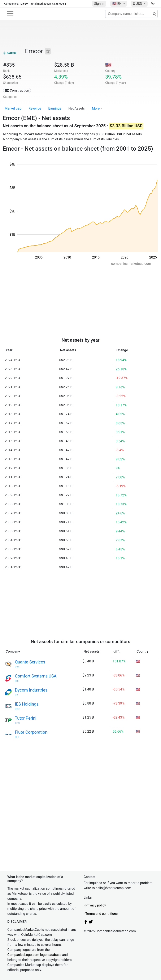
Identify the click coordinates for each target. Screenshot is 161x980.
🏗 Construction (17, 90)
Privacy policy (96, 905)
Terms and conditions (101, 914)
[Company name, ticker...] (131, 14)
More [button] (96, 108)
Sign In (99, 4)
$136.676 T (59, 4)
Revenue (35, 108)
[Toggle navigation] (10, 14)
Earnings (55, 108)
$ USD (138, 4)
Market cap (13, 108)
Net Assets (77, 108)
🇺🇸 (117, 4)
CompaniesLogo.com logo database (34, 955)
